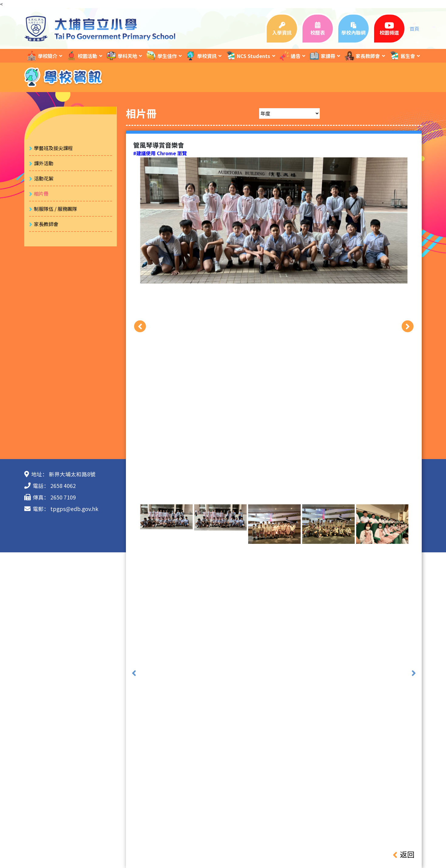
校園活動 (82, 56)
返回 (404, 854)
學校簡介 (42, 56)
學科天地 (122, 56)
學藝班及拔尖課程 (53, 148)
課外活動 (44, 163)
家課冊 (322, 56)
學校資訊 (201, 56)
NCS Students (248, 56)
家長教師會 (362, 56)
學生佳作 (161, 56)
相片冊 (41, 194)
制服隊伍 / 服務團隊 (56, 209)
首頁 (414, 29)
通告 (290, 56)
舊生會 (402, 56)
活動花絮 (44, 178)
